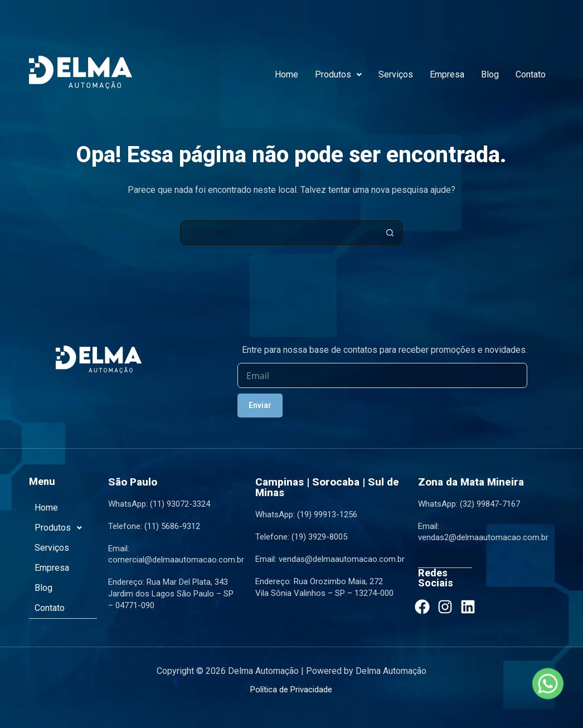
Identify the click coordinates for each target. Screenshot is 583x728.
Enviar (260, 406)
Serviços (396, 74)
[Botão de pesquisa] (390, 233)
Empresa (447, 74)
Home (286, 74)
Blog (490, 74)
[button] (338, 75)
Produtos (338, 74)
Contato (531, 74)
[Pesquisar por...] (279, 233)
